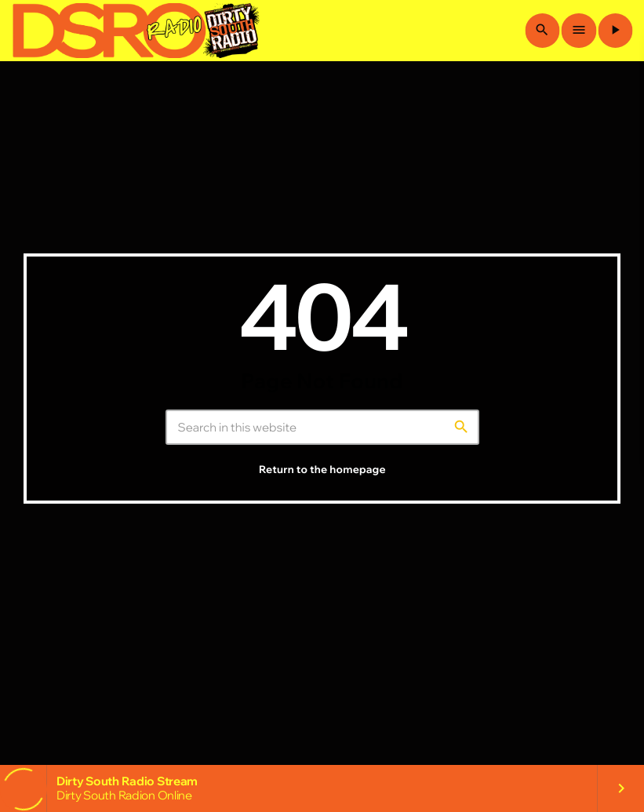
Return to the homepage (322, 482)
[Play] (615, 31)
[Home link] (136, 31)
